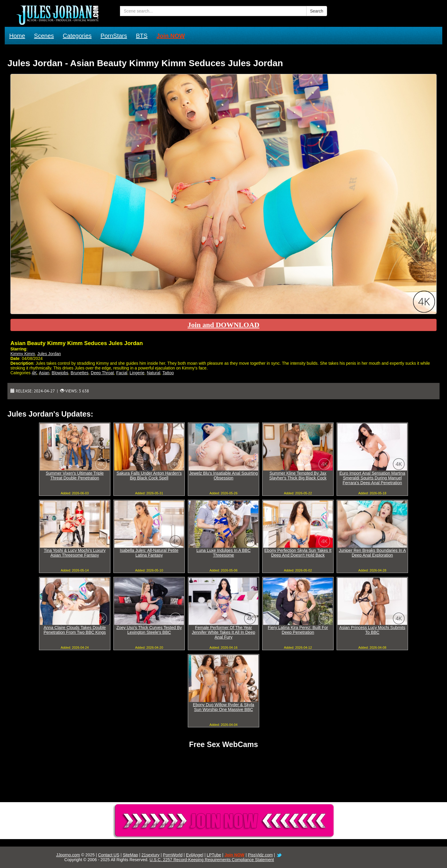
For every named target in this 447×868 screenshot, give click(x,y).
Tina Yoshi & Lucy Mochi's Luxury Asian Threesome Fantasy (75, 553)
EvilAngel (195, 855)
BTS (142, 36)
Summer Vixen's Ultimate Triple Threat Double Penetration (75, 476)
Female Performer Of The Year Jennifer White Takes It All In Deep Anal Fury (224, 632)
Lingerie (137, 373)
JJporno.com (68, 855)
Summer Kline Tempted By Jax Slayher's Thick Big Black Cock (298, 476)
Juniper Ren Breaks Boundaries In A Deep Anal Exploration (372, 553)
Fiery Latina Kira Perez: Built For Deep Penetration (298, 630)
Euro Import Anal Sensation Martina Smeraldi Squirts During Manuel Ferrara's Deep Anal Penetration (372, 478)
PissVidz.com (260, 855)
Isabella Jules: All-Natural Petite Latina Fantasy (149, 553)
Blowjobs (60, 373)
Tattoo (168, 373)
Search (317, 11)
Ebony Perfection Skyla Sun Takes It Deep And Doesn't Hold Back (298, 553)
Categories (77, 36)
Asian (44, 373)
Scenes (44, 36)
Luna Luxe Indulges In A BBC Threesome (224, 553)
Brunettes (79, 373)
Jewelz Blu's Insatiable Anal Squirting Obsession (224, 476)
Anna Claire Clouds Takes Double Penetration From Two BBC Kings (75, 630)
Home (17, 36)
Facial (122, 373)
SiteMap (130, 855)
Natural (153, 373)
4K (34, 373)
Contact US (109, 855)
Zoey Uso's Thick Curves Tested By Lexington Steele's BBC (149, 630)
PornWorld (173, 855)
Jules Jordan (49, 354)
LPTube (214, 855)
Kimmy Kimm (23, 354)
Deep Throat (102, 373)
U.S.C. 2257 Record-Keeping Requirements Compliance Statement (212, 860)
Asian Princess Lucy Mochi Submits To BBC (372, 630)
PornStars (114, 36)
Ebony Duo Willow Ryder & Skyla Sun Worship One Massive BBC (224, 707)
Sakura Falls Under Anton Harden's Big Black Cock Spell (149, 476)
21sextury (150, 855)
